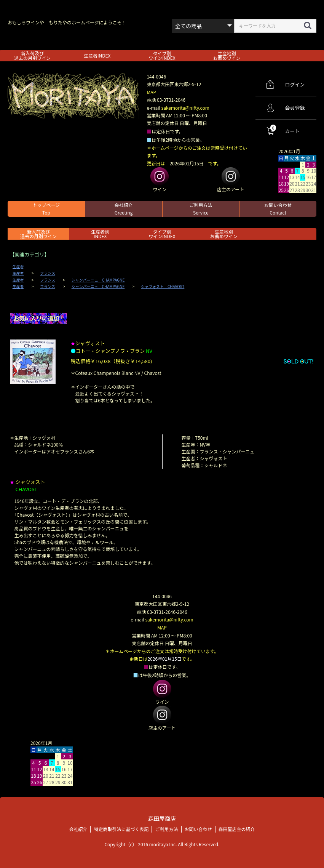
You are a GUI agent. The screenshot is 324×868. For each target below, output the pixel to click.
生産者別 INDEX (100, 234)
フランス (48, 273)
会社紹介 (124, 209)
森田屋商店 (162, 818)
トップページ (46, 209)
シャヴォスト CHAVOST (163, 287)
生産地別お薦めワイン (227, 55)
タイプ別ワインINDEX (162, 55)
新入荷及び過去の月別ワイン (32, 55)
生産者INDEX (97, 55)
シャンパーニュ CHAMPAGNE (98, 280)
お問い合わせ (278, 209)
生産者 (18, 267)
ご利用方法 (201, 209)
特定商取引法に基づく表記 (121, 829)
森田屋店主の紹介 (237, 829)
